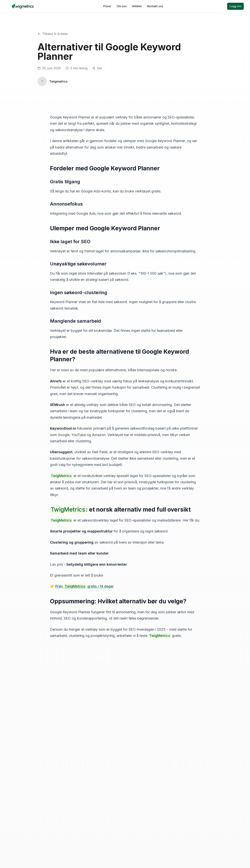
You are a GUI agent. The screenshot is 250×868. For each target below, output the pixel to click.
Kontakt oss (155, 6)
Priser (107, 6)
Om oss (122, 6)
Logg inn (235, 6)
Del (99, 68)
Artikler (137, 6)
